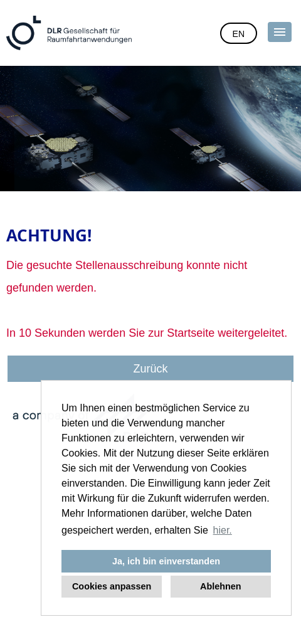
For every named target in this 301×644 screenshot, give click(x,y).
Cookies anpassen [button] (112, 586)
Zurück (150, 369)
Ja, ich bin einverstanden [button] (166, 561)
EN (239, 34)
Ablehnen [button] (221, 586)
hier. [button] (223, 530)
